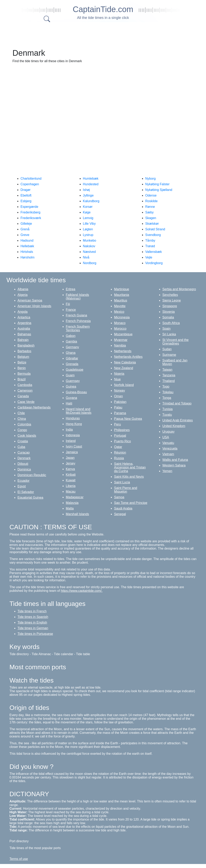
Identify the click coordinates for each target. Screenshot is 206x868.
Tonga (167, 398)
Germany (72, 347)
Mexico (119, 312)
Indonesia (73, 435)
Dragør (26, 190)
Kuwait (71, 480)
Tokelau (168, 392)
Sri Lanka (169, 334)
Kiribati (71, 475)
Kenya (70, 469)
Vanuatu (168, 443)
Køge (87, 212)
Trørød (150, 246)
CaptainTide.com (103, 9)
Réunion (120, 453)
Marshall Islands (77, 514)
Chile (21, 413)
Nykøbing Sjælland (159, 190)
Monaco (120, 323)
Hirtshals (27, 252)
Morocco (120, 329)
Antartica (24, 317)
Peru (117, 424)
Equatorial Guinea (30, 498)
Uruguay (168, 432)
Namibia (120, 345)
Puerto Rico (123, 441)
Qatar (118, 447)
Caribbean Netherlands (34, 407)
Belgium (23, 357)
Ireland (71, 441)
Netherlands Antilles (128, 357)
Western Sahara (174, 465)
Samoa (119, 497)
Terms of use (19, 859)
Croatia (23, 441)
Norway (119, 391)
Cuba (21, 447)
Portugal (120, 436)
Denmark (24, 458)
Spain (166, 329)
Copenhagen (30, 184)
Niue (117, 379)
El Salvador (26, 492)
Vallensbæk (153, 252)
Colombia (24, 424)
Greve (25, 235)
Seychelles (170, 295)
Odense (151, 195)
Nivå (86, 257)
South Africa (171, 323)
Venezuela (170, 448)
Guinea (71, 387)
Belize (22, 362)
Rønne (150, 207)
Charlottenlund (31, 179)
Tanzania (169, 375)
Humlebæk (91, 179)
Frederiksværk (31, 218)
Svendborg (153, 235)
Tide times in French (32, 611)
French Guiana (76, 315)
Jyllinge (88, 195)
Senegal (120, 514)
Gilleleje (26, 224)
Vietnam (168, 454)
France (71, 310)
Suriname (169, 355)
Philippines (122, 430)
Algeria (23, 295)
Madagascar (75, 497)
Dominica (24, 469)
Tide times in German (33, 628)
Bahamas (24, 334)
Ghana (71, 353)
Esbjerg (26, 201)
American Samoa (30, 300)
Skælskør (152, 224)
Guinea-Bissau (76, 392)
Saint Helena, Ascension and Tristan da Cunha (130, 467)
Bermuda (24, 374)
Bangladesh (26, 345)
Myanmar (121, 340)
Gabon (71, 336)
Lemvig (88, 218)
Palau (118, 407)
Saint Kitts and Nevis (129, 477)
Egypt (22, 486)
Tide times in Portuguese (35, 634)
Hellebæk (27, 246)
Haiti (69, 403)
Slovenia (168, 312)
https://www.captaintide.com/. (82, 591)
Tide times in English (32, 622)
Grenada (72, 364)
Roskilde (151, 201)
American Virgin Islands (34, 306)
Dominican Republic (32, 475)
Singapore (170, 306)
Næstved (89, 252)
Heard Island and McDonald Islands (79, 411)
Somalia (168, 317)
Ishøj (86, 190)
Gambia (71, 341)
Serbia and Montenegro (179, 289)
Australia (24, 329)
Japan (70, 458)
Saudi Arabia (123, 508)
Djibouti (23, 464)
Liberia (71, 486)
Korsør (88, 207)
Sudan (167, 349)
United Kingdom (174, 426)
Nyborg (150, 179)
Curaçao (24, 453)
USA (166, 437)
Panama (120, 413)
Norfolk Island (124, 385)
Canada (23, 396)
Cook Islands (27, 436)
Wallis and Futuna (175, 460)
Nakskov (89, 246)
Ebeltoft (26, 195)
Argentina (24, 323)
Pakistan (120, 402)
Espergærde (29, 207)
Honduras (73, 418)
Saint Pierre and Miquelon (126, 490)
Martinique (122, 289)
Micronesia (122, 317)
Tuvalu (167, 415)
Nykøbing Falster (157, 184)
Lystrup (88, 235)
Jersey (71, 463)
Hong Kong (74, 424)
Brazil (22, 379)
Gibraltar (72, 358)
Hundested (91, 184)
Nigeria (119, 374)
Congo (22, 430)
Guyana (71, 398)
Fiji (68, 304)
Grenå (25, 229)
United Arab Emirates (178, 420)
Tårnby (150, 240)
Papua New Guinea (128, 419)
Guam (70, 375)
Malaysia (72, 503)
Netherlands (123, 351)
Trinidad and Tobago (177, 403)
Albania (23, 289)
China (22, 419)
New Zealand (124, 368)
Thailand (168, 381)
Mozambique (123, 334)
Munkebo (90, 240)
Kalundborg (91, 201)
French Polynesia (78, 321)
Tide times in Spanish (33, 617)
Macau (71, 492)
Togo (166, 387)
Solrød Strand (155, 229)
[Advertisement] (107, 34)
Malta (70, 508)
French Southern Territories (78, 328)
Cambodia (25, 385)
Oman (118, 396)
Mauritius (121, 300)
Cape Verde (26, 402)
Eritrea (71, 289)
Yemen (167, 471)
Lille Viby (89, 224)
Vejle (149, 257)
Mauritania (122, 295)
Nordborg (90, 263)
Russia (119, 458)
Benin (22, 368)
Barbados (24, 351)
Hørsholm (27, 257)
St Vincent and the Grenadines (175, 342)
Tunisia (167, 409)
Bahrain (23, 340)
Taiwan (167, 370)
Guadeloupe (75, 370)
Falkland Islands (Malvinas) (77, 297)
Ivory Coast (74, 446)
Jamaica (72, 452)
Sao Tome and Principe (131, 503)
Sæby (149, 212)
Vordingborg (154, 263)
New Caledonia (125, 362)
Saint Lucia (122, 482)
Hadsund (27, 240)
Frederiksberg (30, 212)
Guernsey (73, 381)
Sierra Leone (172, 300)
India (69, 430)
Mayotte (120, 306)
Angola (23, 312)
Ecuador (24, 481)
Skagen (151, 218)
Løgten (88, 229)
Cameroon (25, 391)
